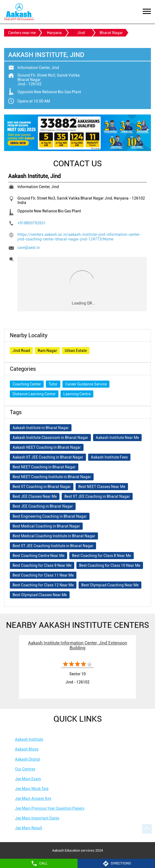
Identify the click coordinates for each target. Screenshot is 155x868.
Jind (81, 33)
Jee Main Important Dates (37, 818)
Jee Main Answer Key (33, 798)
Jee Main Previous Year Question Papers (50, 808)
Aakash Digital (28, 759)
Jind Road (21, 351)
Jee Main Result (29, 828)
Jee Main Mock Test (32, 789)
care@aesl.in (29, 248)
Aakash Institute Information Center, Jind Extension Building (78, 645)
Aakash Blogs (27, 749)
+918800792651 (32, 223)
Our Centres (25, 769)
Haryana (54, 33)
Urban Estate (76, 351)
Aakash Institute (29, 739)
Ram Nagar (47, 351)
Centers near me (22, 33)
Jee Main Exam (28, 779)
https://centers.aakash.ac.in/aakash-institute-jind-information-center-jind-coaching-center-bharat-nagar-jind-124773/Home (79, 237)
